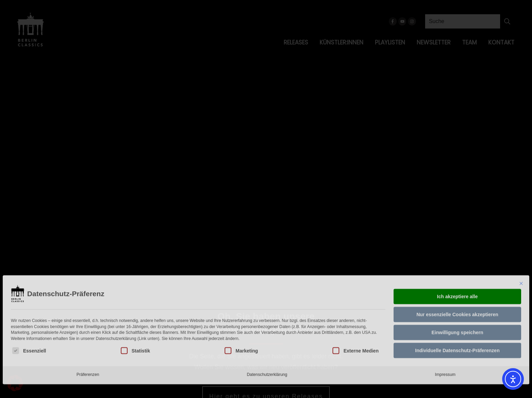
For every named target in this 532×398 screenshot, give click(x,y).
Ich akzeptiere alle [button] (457, 257)
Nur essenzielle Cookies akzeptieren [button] (457, 275)
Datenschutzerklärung (267, 335)
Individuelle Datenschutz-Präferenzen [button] (458, 311)
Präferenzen (88, 335)
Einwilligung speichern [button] (457, 293)
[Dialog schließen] (521, 244)
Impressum (445, 335)
